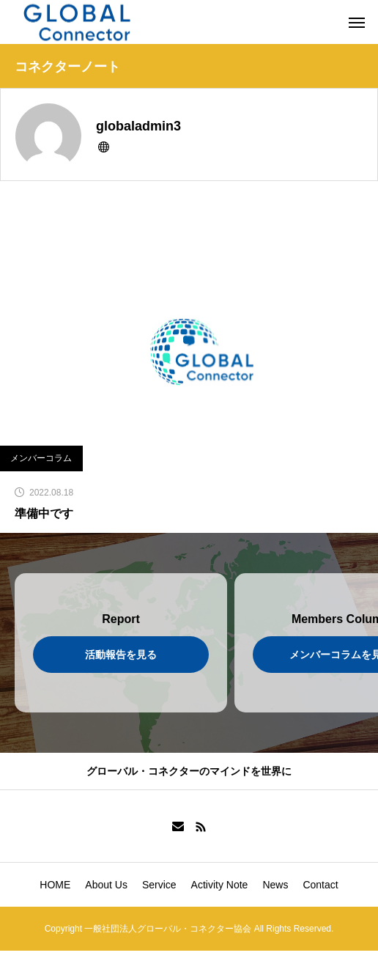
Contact (320, 885)
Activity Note (220, 885)
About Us (106, 885)
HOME (55, 885)
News (275, 885)
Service (159, 885)
